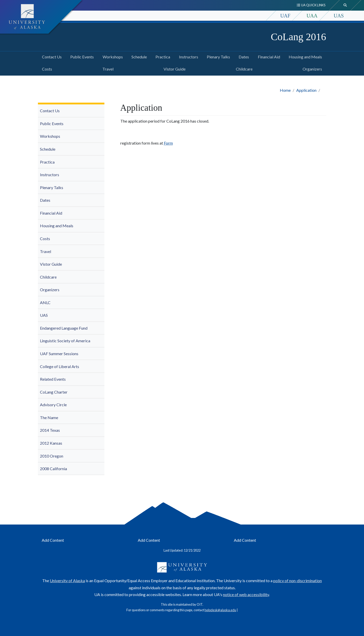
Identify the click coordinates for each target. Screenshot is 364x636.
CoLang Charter (54, 392)
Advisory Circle (53, 405)
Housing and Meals (304, 56)
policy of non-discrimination (298, 581)
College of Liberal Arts (60, 366)
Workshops (112, 56)
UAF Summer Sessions (59, 354)
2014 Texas (50, 430)
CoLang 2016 (298, 37)
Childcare (243, 68)
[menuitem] (71, 111)
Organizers (311, 68)
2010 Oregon (52, 456)
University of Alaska (67, 581)
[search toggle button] (345, 5)
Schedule (138, 56)
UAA (312, 16)
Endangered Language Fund (64, 328)
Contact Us (51, 56)
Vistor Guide (174, 68)
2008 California (53, 469)
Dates (243, 56)
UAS (339, 16)
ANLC (45, 302)
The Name (49, 417)
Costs (46, 68)
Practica (162, 56)
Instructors (188, 56)
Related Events (53, 379)
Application (306, 90)
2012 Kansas (51, 443)
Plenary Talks (217, 56)
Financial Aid (268, 56)
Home (285, 90)
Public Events (81, 56)
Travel (107, 68)
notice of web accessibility (246, 594)
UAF (285, 16)
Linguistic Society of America (65, 341)
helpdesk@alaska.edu (220, 610)
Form (168, 143)
